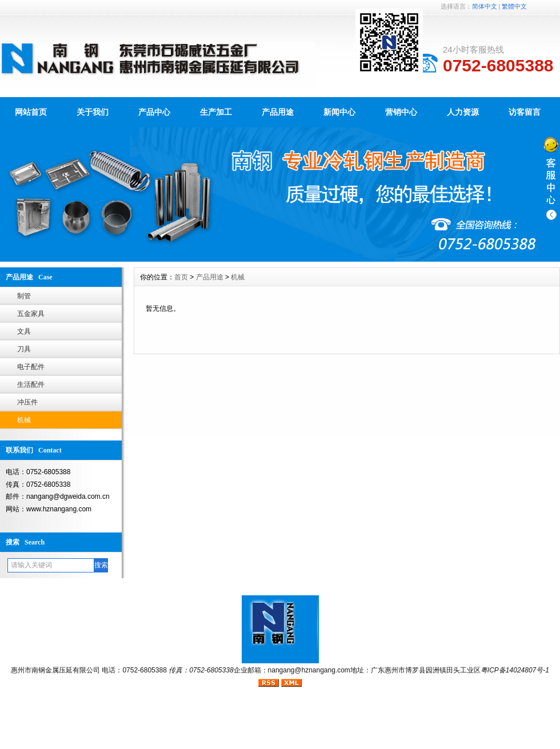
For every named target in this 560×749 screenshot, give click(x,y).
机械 (24, 420)
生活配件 (31, 384)
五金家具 (31, 314)
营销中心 (401, 112)
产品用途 (278, 112)
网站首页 (31, 112)
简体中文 (485, 6)
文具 (24, 331)
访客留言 (525, 112)
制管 (24, 296)
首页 (181, 277)
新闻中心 (339, 112)
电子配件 (31, 367)
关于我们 (93, 112)
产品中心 (154, 112)
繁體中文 (514, 6)
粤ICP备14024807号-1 (515, 670)
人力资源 (463, 112)
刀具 (24, 349)
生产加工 (216, 112)
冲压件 (27, 402)
